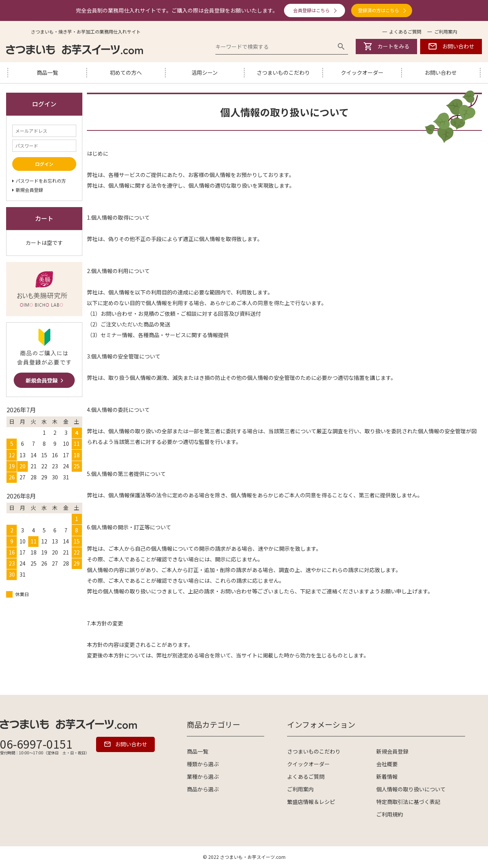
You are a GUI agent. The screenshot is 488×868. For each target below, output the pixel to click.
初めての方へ (126, 72)
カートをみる (387, 46)
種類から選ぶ (203, 764)
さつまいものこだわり (283, 72)
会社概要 (387, 764)
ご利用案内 (446, 31)
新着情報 (387, 776)
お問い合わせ (451, 46)
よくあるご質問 (405, 31)
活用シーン (205, 72)
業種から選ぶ (203, 776)
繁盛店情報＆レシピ (311, 802)
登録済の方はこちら (379, 10)
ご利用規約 (390, 814)
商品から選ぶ (203, 789)
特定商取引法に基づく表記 (408, 802)
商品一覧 (47, 72)
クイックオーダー (362, 72)
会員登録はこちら (311, 10)
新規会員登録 (392, 751)
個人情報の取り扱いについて (411, 789)
